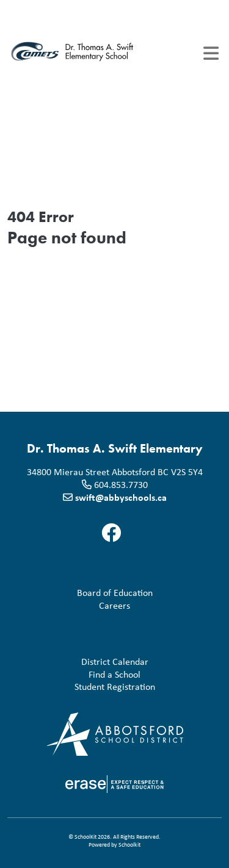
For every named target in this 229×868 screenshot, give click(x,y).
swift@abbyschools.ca (121, 497)
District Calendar (80, 662)
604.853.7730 (121, 484)
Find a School (76, 674)
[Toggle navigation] (211, 53)
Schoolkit (129, 845)
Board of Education (82, 593)
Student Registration (84, 687)
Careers (71, 605)
